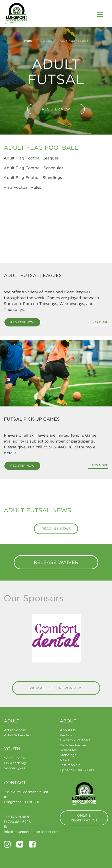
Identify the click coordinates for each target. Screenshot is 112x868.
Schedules (68, 750)
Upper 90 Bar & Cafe (77, 770)
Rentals (66, 735)
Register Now (56, 109)
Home (28, 41)
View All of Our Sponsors (56, 688)
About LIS (68, 730)
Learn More (98, 322)
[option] (56, 638)
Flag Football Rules (22, 187)
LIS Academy (15, 763)
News (64, 760)
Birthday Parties (73, 745)
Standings (68, 755)
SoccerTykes (15, 768)
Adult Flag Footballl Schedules (33, 168)
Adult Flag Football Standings (33, 178)
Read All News (56, 529)
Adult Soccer (15, 730)
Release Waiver (56, 562)
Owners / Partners (75, 740)
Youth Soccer (15, 758)
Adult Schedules (17, 735)
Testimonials (70, 765)
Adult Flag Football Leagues (31, 158)
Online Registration (84, 818)
